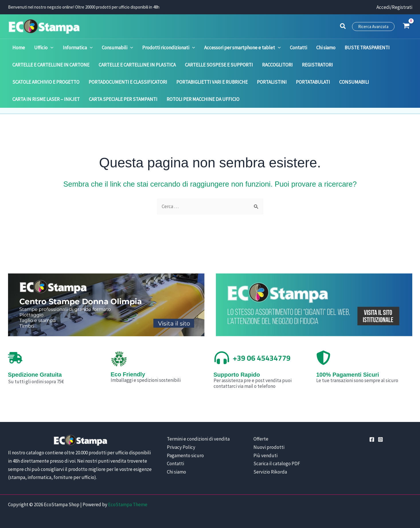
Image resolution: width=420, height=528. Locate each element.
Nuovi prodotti (269, 447)
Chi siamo (176, 472)
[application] (47, 48)
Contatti (175, 464)
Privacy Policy (181, 447)
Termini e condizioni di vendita (198, 439)
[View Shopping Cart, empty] (406, 26)
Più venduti (265, 455)
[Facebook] (372, 439)
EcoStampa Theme (128, 504)
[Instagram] (380, 439)
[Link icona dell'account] (394, 7)
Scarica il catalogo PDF (277, 464)
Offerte (261, 439)
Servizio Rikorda (270, 472)
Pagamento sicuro (185, 455)
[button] (343, 27)
